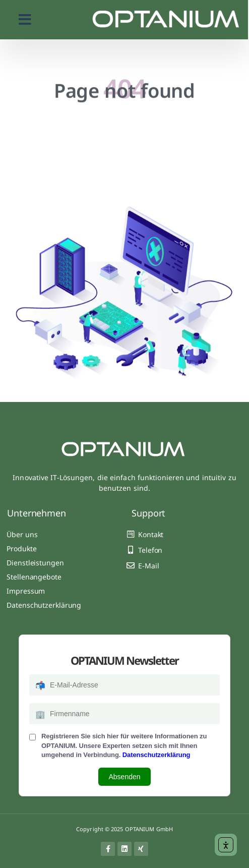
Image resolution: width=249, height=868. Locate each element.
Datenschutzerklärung (157, 755)
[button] (25, 20)
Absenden (124, 777)
